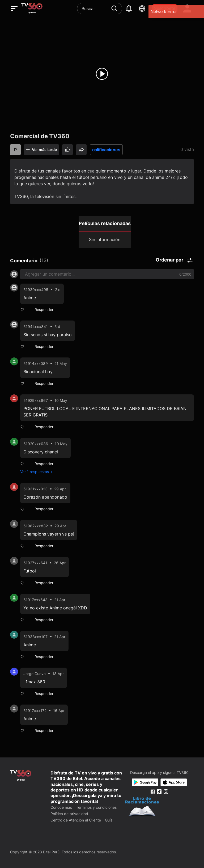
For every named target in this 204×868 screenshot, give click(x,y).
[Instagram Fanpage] (166, 792)
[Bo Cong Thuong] (142, 807)
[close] (195, 12)
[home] (32, 9)
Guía (109, 820)
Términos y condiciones (96, 807)
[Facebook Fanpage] (153, 792)
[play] (102, 74)
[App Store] (174, 782)
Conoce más (61, 807)
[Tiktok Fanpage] (159, 792)
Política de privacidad (69, 814)
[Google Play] (145, 782)
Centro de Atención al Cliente (76, 820)
